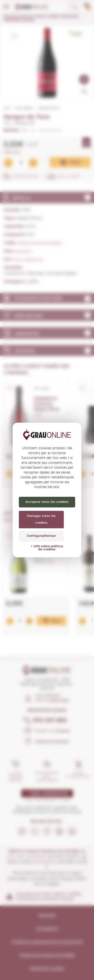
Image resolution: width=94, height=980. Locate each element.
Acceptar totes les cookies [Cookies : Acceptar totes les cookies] (47, 502)
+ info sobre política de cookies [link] (47, 548)
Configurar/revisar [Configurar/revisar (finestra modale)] (41, 536)
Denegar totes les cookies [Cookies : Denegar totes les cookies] (41, 519)
